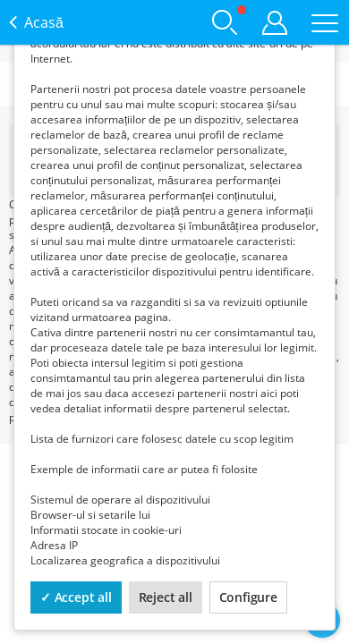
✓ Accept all (76, 597)
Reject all (166, 597)
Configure (248, 597)
